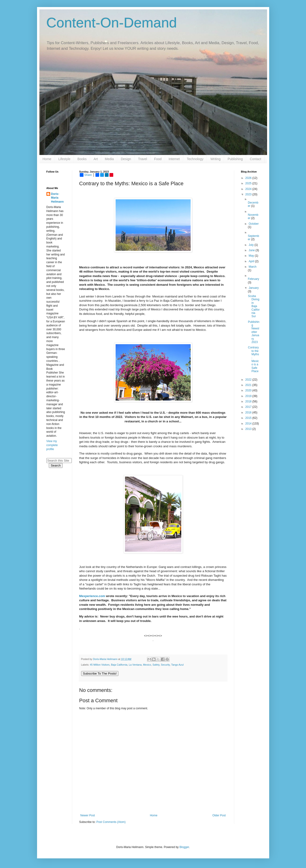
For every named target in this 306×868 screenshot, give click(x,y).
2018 (249, 401)
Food (158, 159)
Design (126, 159)
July (251, 245)
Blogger (184, 847)
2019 (249, 396)
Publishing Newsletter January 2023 (254, 332)
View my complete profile (52, 445)
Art (96, 159)
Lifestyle (64, 159)
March (252, 267)
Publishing (235, 159)
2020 (249, 390)
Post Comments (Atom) (111, 822)
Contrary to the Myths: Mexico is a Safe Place (253, 359)
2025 (249, 183)
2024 (249, 189)
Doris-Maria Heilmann (57, 198)
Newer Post (88, 815)
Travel (143, 159)
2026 (249, 178)
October (254, 224)
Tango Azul (177, 665)
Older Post (219, 815)
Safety (156, 665)
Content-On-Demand (112, 23)
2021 (249, 385)
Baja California (119, 665)
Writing (215, 159)
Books (82, 159)
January (254, 288)
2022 (249, 380)
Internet (174, 159)
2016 (249, 413)
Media (109, 159)
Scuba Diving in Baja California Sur (254, 306)
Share (86, 175)
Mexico (147, 665)
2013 (249, 429)
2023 (249, 194)
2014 (249, 424)
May (252, 256)
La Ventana (135, 665)
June (252, 250)
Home (47, 159)
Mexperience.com (92, 596)
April (252, 261)
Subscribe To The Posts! (100, 673)
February (253, 279)
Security (165, 665)
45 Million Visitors (100, 665)
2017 (249, 407)
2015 (249, 418)
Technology (195, 159)
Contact (255, 159)
